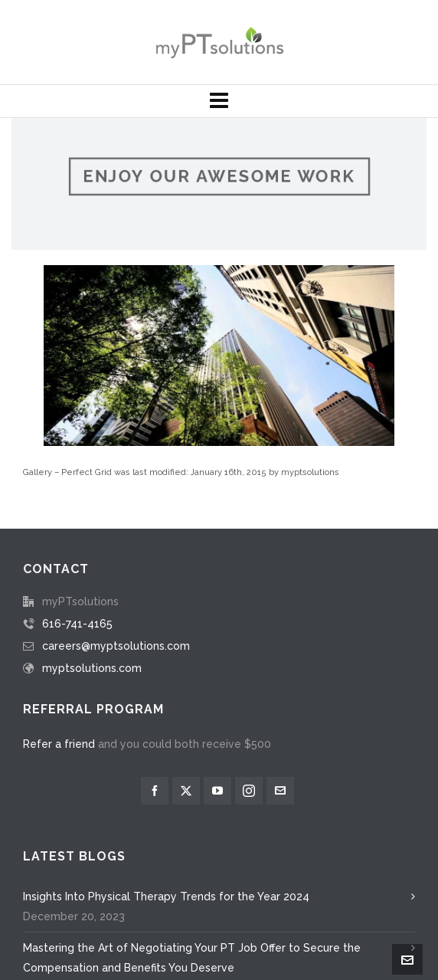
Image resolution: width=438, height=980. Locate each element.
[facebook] (155, 687)
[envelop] (280, 687)
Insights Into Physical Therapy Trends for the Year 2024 (166, 792)
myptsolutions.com (92, 564)
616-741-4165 (77, 519)
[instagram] (249, 687)
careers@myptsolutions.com (116, 542)
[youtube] (217, 687)
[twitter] (186, 687)
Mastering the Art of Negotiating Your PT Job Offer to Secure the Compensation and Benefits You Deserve (192, 854)
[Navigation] (219, 101)
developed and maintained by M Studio (273, 959)
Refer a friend (59, 640)
